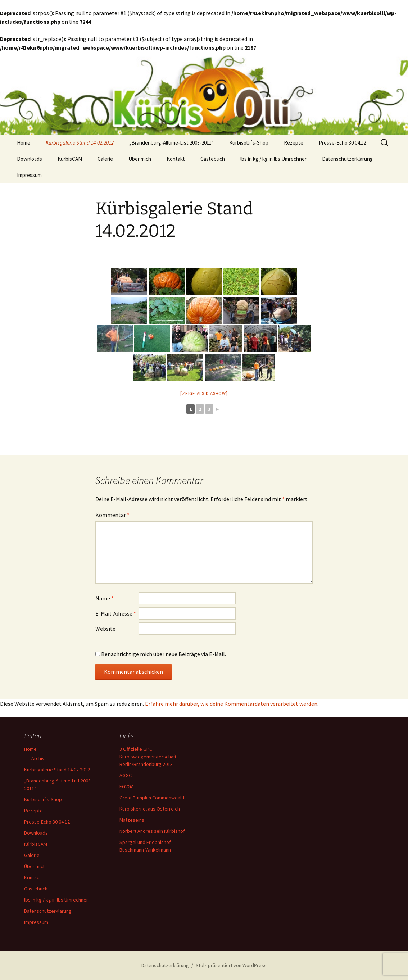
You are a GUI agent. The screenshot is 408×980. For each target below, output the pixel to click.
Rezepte (294, 143)
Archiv (38, 758)
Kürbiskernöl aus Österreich (150, 809)
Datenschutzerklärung (347, 159)
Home (24, 143)
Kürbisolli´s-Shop (249, 143)
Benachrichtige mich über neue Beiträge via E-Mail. (164, 654)
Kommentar (112, 515)
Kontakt (176, 159)
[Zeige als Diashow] (204, 393)
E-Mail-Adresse (116, 613)
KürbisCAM (70, 159)
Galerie (105, 159)
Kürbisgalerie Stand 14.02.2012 (80, 143)
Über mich (140, 159)
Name (105, 598)
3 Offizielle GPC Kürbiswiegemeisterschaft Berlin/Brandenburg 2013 (148, 757)
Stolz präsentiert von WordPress (231, 965)
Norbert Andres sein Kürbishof (152, 831)
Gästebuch (213, 159)
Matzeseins (132, 820)
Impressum (29, 175)
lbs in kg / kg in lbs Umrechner (273, 159)
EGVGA (127, 786)
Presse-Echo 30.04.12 (342, 143)
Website (105, 629)
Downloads (30, 159)
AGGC (126, 775)
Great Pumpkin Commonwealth (153, 798)
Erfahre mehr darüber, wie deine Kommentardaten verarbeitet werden (231, 704)
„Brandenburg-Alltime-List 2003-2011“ (171, 143)
